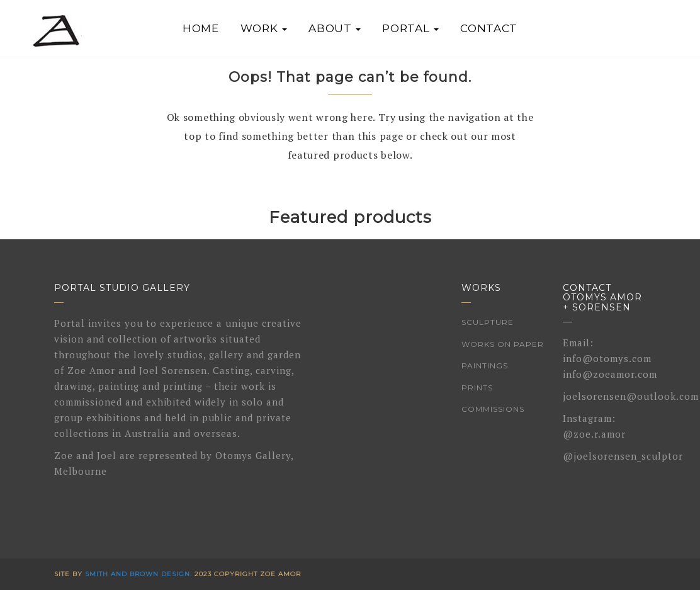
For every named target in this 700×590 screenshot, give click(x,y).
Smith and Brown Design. (138, 574)
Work (264, 28)
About (335, 28)
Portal (410, 28)
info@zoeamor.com (610, 374)
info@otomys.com (607, 358)
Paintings (485, 366)
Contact (489, 28)
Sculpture (488, 322)
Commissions (493, 409)
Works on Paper (503, 344)
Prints (477, 388)
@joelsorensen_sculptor (623, 456)
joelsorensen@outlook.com (631, 396)
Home (201, 28)
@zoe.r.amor (594, 434)
